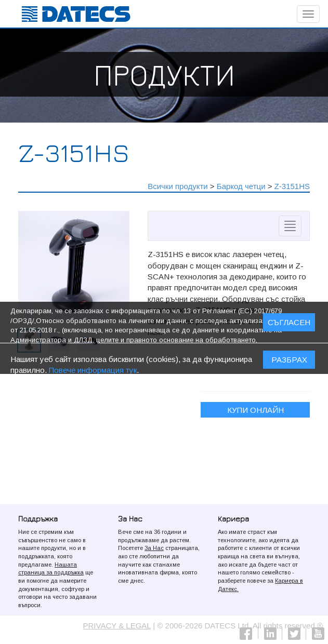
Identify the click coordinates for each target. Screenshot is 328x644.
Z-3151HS (292, 186)
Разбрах (289, 361)
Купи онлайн (255, 410)
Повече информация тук (93, 372)
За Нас (154, 548)
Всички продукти (178, 186)
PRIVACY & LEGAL (117, 626)
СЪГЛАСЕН (289, 324)
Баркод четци (241, 186)
